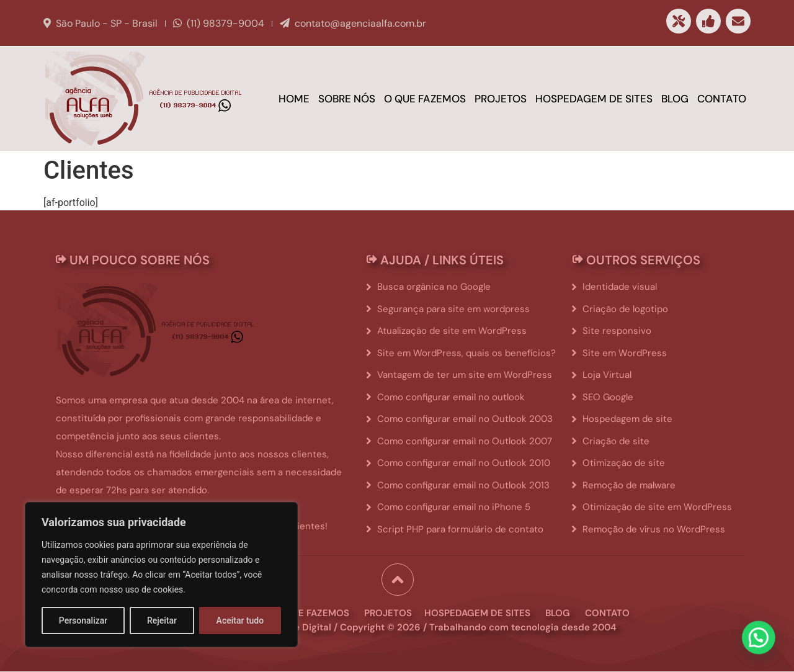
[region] (161, 575)
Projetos (501, 99)
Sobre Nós (347, 99)
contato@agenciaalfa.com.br (360, 23)
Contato (722, 99)
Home (294, 99)
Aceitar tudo (240, 620)
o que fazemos (312, 613)
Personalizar (83, 620)
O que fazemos (425, 99)
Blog (675, 99)
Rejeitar (162, 620)
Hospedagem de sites (594, 99)
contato (607, 613)
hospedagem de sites (477, 613)
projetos (388, 613)
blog (558, 613)
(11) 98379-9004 (225, 23)
